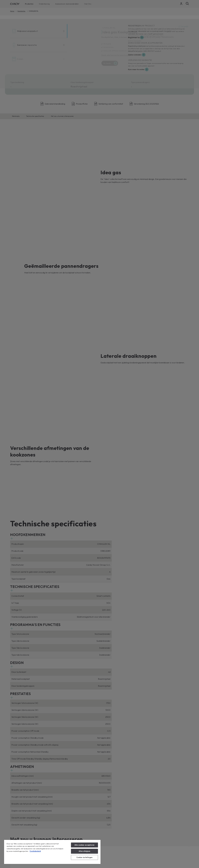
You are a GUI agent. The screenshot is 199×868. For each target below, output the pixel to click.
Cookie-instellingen (84, 857)
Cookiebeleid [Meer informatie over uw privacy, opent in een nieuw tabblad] (35, 851)
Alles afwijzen (84, 851)
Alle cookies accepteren (84, 845)
